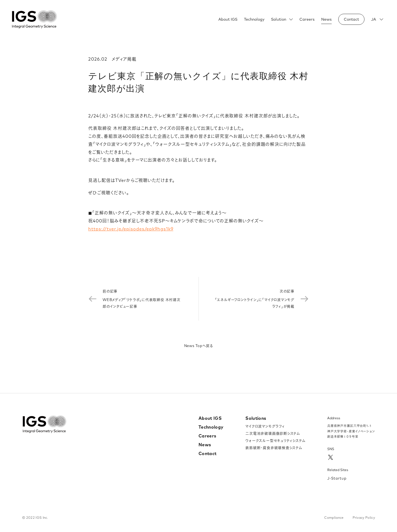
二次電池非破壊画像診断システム (273, 433)
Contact (207, 453)
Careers (307, 19)
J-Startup (337, 478)
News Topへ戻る (199, 346)
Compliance (334, 518)
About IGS (228, 19)
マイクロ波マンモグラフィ (265, 426)
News (326, 19)
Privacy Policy (364, 518)
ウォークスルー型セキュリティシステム (275, 440)
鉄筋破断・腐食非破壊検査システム (274, 448)
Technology (254, 19)
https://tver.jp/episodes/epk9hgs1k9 (131, 229)
